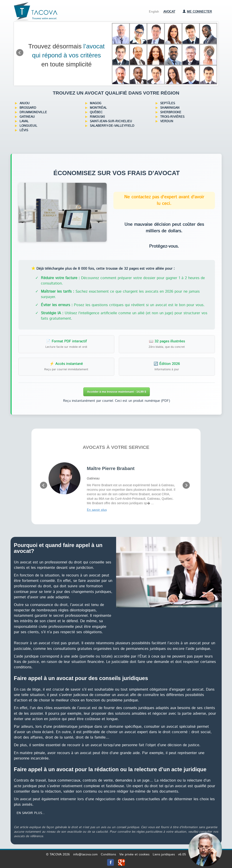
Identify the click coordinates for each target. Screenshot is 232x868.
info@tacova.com (85, 854)
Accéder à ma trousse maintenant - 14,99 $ (116, 392)
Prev (20, 53)
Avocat (169, 12)
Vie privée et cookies (134, 854)
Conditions (108, 854)
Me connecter (197, 12)
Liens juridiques (164, 854)
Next (210, 53)
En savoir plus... (31, 813)
